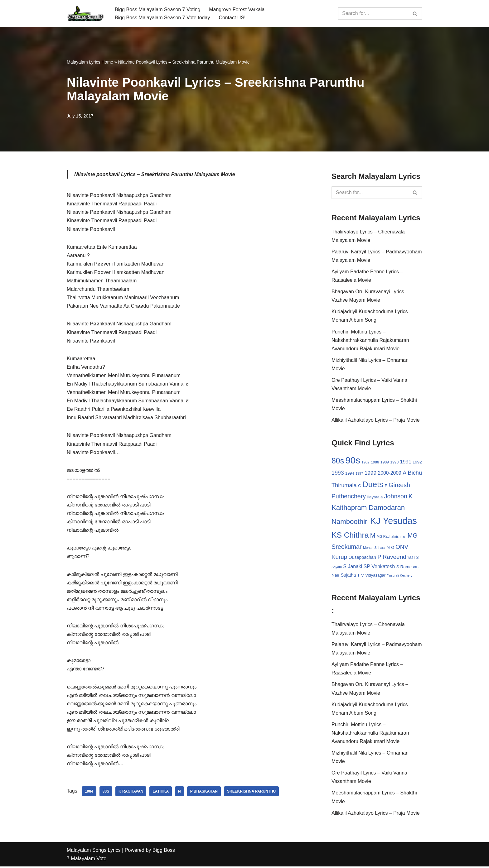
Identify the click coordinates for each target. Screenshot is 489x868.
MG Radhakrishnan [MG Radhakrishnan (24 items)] (392, 537)
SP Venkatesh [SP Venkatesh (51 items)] (379, 567)
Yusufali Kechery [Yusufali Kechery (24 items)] (400, 576)
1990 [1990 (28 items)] (395, 463)
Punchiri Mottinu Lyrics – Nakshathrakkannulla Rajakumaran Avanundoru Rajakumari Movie (370, 340)
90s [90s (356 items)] (353, 461)
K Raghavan (131, 793)
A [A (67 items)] (404, 473)
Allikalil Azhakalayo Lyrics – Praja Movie (376, 421)
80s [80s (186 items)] (338, 461)
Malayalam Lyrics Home (90, 62)
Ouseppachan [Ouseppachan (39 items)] (362, 558)
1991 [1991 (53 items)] (406, 462)
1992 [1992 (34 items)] (417, 463)
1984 (89, 793)
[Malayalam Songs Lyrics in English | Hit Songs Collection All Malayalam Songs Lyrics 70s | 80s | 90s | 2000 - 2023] (85, 13)
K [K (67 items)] (410, 497)
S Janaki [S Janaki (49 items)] (353, 567)
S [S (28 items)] (418, 559)
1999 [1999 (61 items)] (370, 473)
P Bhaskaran (204, 793)
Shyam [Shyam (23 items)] (337, 568)
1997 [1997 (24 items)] (359, 474)
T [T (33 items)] (359, 576)
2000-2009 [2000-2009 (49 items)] (389, 474)
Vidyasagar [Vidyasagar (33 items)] (375, 576)
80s (106, 793)
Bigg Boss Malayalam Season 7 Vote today (162, 18)
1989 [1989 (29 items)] (385, 463)
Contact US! (232, 18)
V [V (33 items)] (363, 576)
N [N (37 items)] (388, 548)
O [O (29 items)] (393, 548)
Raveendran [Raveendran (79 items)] (399, 558)
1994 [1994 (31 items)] (350, 474)
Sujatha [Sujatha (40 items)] (349, 576)
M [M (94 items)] (373, 536)
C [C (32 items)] (359, 486)
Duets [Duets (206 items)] (373, 485)
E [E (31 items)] (386, 486)
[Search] (373, 13)
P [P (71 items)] (379, 558)
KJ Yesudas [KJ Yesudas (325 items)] (394, 522)
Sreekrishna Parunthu (252, 793)
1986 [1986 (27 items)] (375, 463)
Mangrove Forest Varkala (237, 9)
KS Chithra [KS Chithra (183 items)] (350, 536)
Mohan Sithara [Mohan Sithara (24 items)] (374, 548)
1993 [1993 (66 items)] (338, 473)
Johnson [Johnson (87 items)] (396, 497)
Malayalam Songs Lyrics (94, 852)
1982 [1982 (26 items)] (365, 463)
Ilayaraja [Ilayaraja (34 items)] (375, 498)
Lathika (161, 793)
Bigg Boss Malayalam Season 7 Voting (158, 9)
